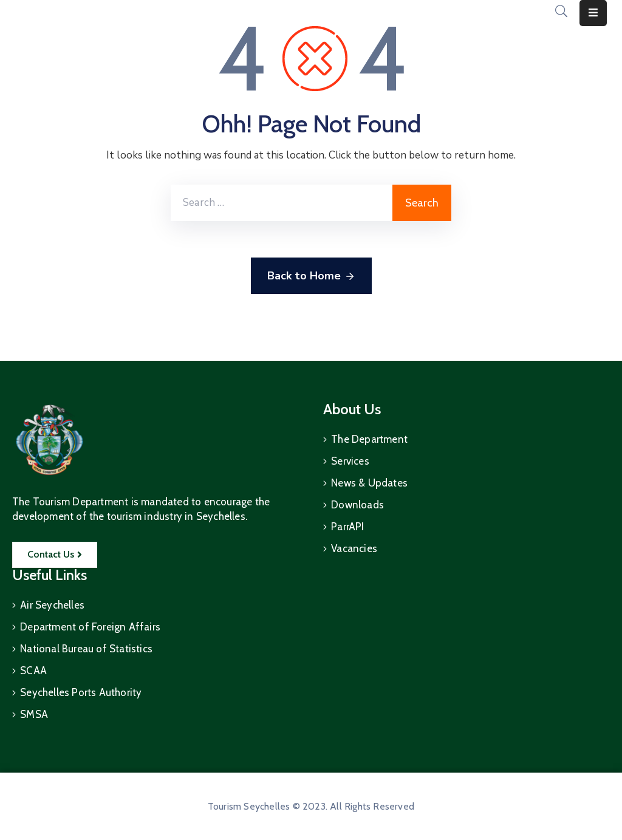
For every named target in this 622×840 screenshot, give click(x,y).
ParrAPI (347, 527)
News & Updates (369, 483)
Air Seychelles (52, 605)
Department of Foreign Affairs (90, 627)
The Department (369, 439)
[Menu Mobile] (593, 13)
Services (350, 461)
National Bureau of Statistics (86, 649)
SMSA (34, 714)
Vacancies (354, 548)
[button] (55, 555)
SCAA (33, 671)
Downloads (357, 505)
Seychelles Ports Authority (81, 692)
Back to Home (311, 276)
